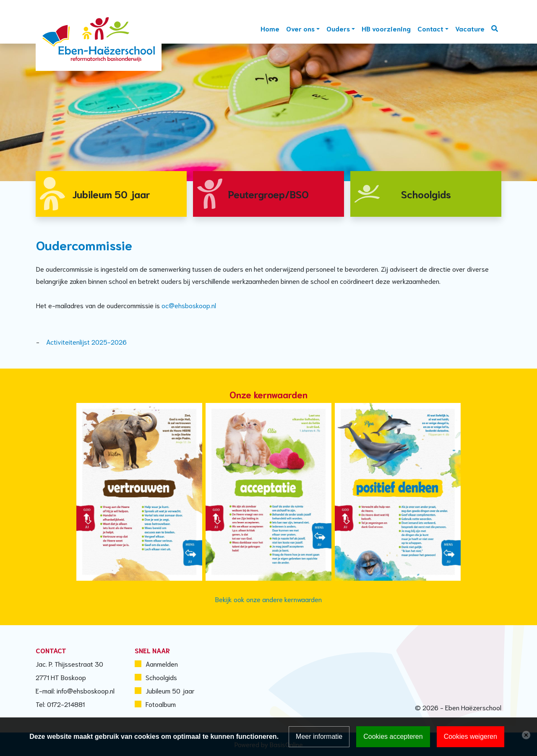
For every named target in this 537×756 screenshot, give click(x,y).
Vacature (470, 28)
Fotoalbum (161, 704)
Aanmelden (162, 664)
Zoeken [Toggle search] (495, 29)
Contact (430, 28)
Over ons (300, 28)
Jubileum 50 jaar (170, 690)
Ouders (338, 28)
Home (270, 28)
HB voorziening (386, 28)
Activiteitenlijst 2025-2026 (86, 342)
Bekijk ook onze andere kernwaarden (268, 599)
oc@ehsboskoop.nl (189, 305)
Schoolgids (161, 677)
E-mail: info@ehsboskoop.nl (75, 690)
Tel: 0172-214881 (60, 704)
